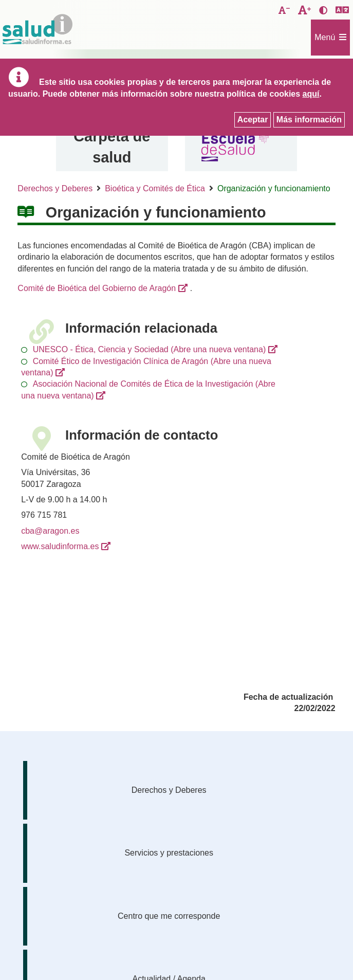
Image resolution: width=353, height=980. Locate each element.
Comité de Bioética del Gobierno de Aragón (97, 288)
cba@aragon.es (50, 531)
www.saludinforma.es (60, 546)
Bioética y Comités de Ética (155, 188)
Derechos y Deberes (55, 188)
